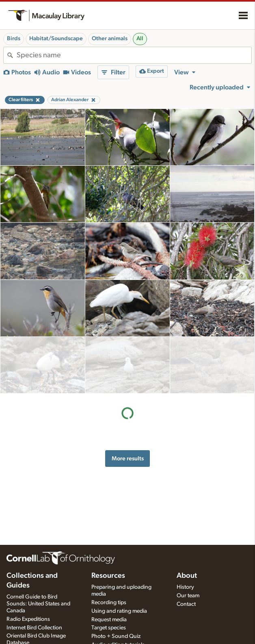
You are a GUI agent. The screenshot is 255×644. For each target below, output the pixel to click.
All (140, 39)
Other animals (110, 39)
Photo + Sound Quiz (116, 636)
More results (128, 401)
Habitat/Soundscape (56, 39)
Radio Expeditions (28, 619)
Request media (109, 620)
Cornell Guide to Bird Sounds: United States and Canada (38, 604)
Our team (188, 596)
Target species (109, 628)
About (187, 576)
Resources (108, 576)
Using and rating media (119, 611)
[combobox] (134, 55)
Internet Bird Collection (34, 628)
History (185, 587)
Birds (14, 39)
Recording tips (109, 603)
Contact (186, 604)
